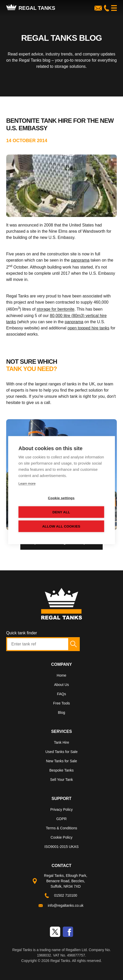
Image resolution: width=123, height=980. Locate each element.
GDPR (61, 819)
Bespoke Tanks (62, 770)
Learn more (27, 483)
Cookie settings (61, 498)
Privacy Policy (61, 809)
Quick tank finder (22, 633)
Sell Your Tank (61, 780)
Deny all (61, 512)
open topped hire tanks (88, 328)
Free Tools (61, 703)
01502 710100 (66, 895)
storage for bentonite (55, 309)
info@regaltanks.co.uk (66, 905)
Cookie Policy (62, 837)
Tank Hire (61, 742)
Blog (61, 712)
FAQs (61, 694)
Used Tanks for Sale (61, 752)
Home (61, 675)
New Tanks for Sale (61, 761)
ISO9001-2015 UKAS (61, 847)
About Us (61, 685)
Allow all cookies (61, 526)
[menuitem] (61, 676)
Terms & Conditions (61, 828)
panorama (80, 260)
